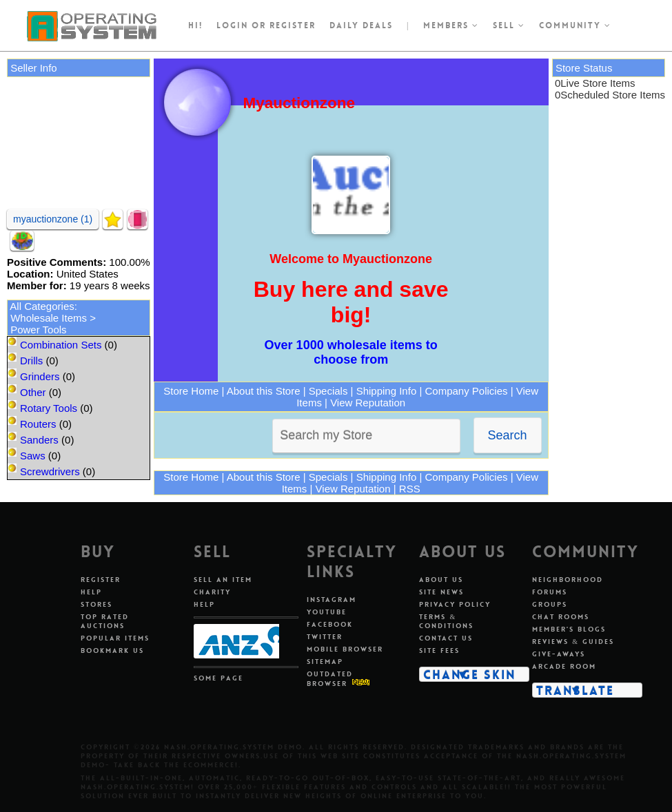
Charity (212, 592)
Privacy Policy (455, 604)
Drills (31, 361)
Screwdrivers (50, 471)
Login (232, 25)
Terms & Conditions (446, 621)
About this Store (264, 391)
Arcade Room (564, 666)
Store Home (191, 391)
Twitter (325, 637)
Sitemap (325, 662)
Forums (550, 592)
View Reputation (368, 403)
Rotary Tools (49, 408)
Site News (441, 592)
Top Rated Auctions (105, 621)
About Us (441, 580)
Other (33, 392)
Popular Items (115, 638)
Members (451, 25)
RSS (410, 489)
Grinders (40, 376)
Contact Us (446, 638)
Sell (509, 25)
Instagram (332, 600)
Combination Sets (61, 345)
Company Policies (466, 391)
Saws (33, 456)
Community (575, 25)
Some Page (218, 678)
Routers (38, 424)
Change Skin (470, 674)
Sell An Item (223, 580)
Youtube (327, 612)
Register (101, 580)
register (293, 25)
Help (91, 592)
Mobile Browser (345, 649)
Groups (550, 604)
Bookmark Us (112, 650)
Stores (96, 604)
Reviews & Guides (573, 642)
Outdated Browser (330, 679)
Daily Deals (361, 25)
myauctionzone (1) (53, 219)
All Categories (42, 306)
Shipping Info (387, 391)
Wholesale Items (49, 318)
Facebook (330, 624)
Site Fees (439, 650)
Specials (328, 391)
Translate (575, 690)
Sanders (39, 440)
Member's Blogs (569, 629)
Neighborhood (568, 580)
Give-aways (559, 654)
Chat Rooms (561, 617)
